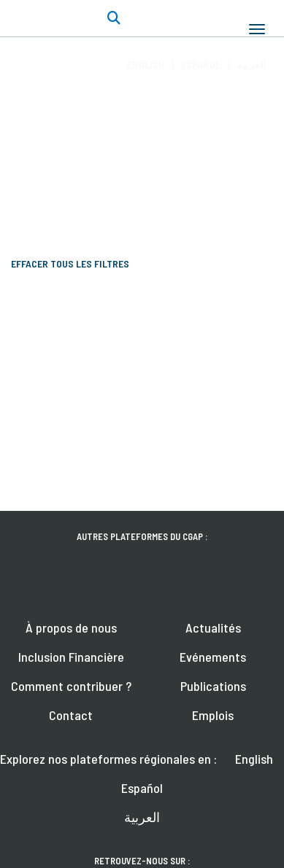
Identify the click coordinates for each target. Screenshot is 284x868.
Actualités (213, 627)
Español (201, 64)
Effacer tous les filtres (70, 263)
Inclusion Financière (71, 657)
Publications (213, 686)
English (146, 64)
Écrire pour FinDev (99, 167)
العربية (252, 64)
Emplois (213, 715)
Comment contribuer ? (71, 686)
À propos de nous (71, 627)
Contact (71, 715)
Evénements (213, 657)
